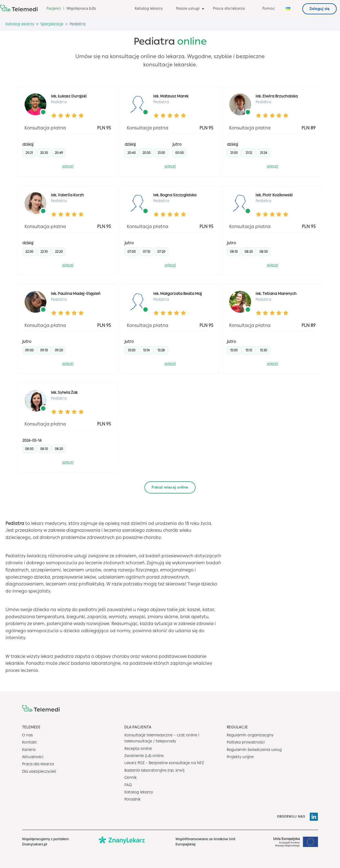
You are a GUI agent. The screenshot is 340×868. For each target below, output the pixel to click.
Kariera (29, 750)
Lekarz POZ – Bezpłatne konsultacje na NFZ (164, 763)
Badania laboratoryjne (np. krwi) (154, 770)
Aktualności (33, 757)
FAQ (128, 785)
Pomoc (269, 8)
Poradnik (132, 799)
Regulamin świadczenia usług (254, 750)
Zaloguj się (320, 9)
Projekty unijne (240, 757)
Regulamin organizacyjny (250, 735)
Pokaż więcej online (170, 487)
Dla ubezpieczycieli (39, 771)
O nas (27, 735)
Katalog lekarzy (149, 8)
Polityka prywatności (246, 742)
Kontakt (29, 742)
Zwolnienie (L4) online (144, 756)
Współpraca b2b (81, 8)
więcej (68, 166)
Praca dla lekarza (229, 8)
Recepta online (138, 749)
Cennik (131, 778)
